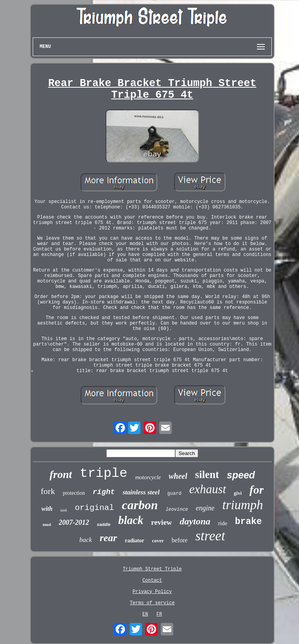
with (47, 509)
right (104, 492)
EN (145, 614)
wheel (178, 476)
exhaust (208, 489)
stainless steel (141, 492)
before (180, 540)
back (86, 540)
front (61, 474)
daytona (195, 521)
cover (158, 541)
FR (159, 614)
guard (174, 494)
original (94, 508)
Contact (152, 580)
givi (238, 493)
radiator (135, 541)
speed (241, 475)
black (131, 520)
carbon (140, 505)
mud (47, 524)
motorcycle (148, 477)
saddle (104, 524)
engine (205, 508)
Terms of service (152, 603)
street (210, 536)
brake (249, 522)
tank (64, 510)
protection (74, 493)
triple (104, 473)
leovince (177, 510)
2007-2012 (74, 522)
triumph (243, 505)
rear (108, 538)
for (257, 490)
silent (207, 475)
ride (222, 523)
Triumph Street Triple (152, 569)
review (161, 522)
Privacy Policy (152, 592)
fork (48, 491)
